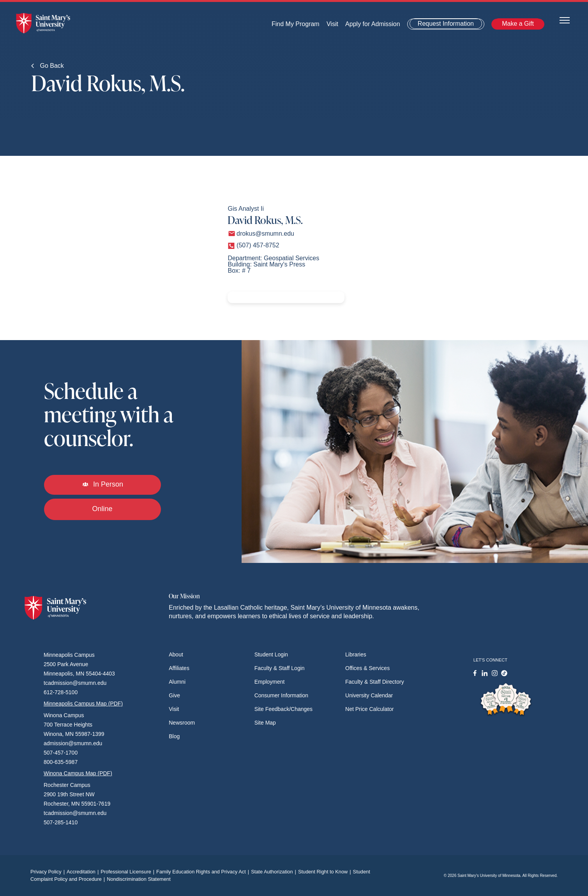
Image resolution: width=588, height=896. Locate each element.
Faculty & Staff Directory (375, 682)
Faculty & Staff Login (280, 668)
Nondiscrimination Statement (139, 879)
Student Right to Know (326, 872)
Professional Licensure (128, 872)
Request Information (446, 24)
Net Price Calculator (370, 709)
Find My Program (296, 24)
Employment (270, 682)
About (176, 654)
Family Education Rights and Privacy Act (204, 872)
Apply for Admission (373, 24)
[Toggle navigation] (565, 20)
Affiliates (179, 668)
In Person (102, 484)
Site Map (265, 723)
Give (174, 695)
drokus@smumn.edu (265, 234)
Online (102, 509)
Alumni (177, 682)
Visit (332, 24)
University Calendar (369, 695)
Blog (174, 736)
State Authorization (275, 872)
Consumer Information (282, 695)
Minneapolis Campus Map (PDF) (83, 704)
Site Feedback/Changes (283, 709)
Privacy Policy (49, 872)
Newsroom (182, 723)
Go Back (48, 66)
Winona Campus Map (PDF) (78, 773)
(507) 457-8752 (258, 245)
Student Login (271, 654)
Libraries (356, 654)
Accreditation (84, 872)
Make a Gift (518, 24)
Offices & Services (367, 668)
